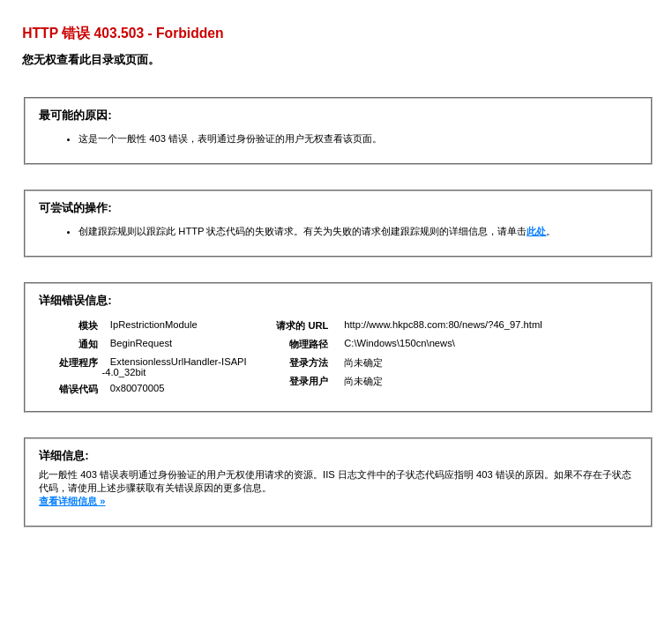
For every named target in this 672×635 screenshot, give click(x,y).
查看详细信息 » (72, 501)
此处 (536, 231)
